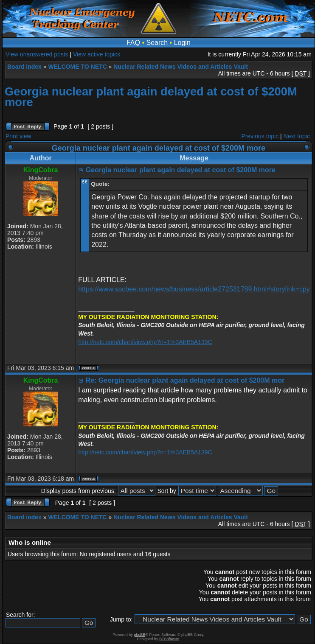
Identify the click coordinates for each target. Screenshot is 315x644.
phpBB (139, 635)
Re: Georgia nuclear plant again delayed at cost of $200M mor (185, 380)
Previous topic (260, 136)
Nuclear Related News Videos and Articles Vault (181, 67)
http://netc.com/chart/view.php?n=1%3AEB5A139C (145, 342)
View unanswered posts (37, 54)
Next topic (297, 136)
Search (157, 43)
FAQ (133, 43)
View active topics (97, 54)
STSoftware (169, 639)
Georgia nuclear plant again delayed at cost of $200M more (151, 97)
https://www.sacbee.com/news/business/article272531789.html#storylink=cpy (194, 289)
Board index (24, 67)
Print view (18, 136)
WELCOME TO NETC (77, 67)
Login (182, 43)
